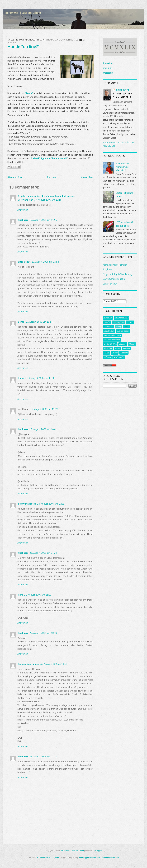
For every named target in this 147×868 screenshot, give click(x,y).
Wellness (107, 357)
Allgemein (108, 318)
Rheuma (126, 348)
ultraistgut (24, 262)
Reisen (118, 348)
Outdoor (123, 344)
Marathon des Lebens (112, 335)
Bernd (21, 322)
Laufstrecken (109, 331)
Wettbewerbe (119, 357)
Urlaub (115, 353)
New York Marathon (112, 340)
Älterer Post (87, 177)
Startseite (52, 177)
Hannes (22, 378)
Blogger (99, 851)
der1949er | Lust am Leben (72, 851)
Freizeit (130, 322)
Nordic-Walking (110, 344)
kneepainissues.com (110, 857)
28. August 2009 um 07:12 (43, 757)
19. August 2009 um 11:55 (43, 220)
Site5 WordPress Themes (48, 857)
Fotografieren (118, 322)
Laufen (58, 40)
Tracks (106, 353)
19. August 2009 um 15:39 (44, 409)
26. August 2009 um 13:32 (54, 664)
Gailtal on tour (110, 284)
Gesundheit (108, 327)
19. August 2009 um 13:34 (39, 322)
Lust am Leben (123, 331)
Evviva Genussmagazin (114, 279)
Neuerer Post (15, 177)
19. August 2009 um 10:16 (48, 200)
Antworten (23, 210)
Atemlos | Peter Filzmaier (115, 265)
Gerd (21, 595)
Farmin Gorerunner (28, 664)
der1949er (123, 90)
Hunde (51, 40)
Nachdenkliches (70, 40)
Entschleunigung (122, 318)
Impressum (108, 73)
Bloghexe (107, 269)
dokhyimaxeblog (27, 504)
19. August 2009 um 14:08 (41, 378)
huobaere (23, 220)
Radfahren (108, 348)
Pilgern (132, 344)
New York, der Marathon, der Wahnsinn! (123, 167)
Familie (107, 322)
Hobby (118, 327)
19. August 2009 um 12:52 (45, 262)
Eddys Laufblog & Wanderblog (117, 274)
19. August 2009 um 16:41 (43, 429)
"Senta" (29, 93)
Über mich (107, 68)
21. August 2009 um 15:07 (38, 595)
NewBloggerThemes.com (89, 857)
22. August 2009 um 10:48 (43, 633)
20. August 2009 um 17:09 (51, 504)
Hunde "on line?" (23, 46)
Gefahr (43, 40)
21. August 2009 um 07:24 (43, 553)
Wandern (124, 353)
